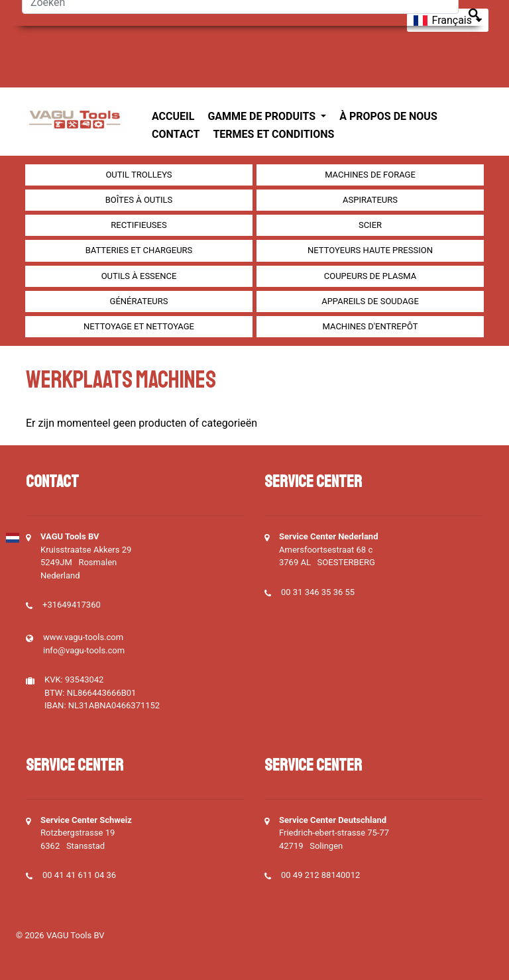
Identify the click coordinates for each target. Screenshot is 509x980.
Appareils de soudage (370, 301)
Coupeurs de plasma (370, 276)
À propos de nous (388, 116)
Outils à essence (139, 276)
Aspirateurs (370, 200)
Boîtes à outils (139, 200)
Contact (176, 134)
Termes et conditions (273, 134)
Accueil (173, 116)
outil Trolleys (139, 175)
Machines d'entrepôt (370, 326)
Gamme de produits (263, 116)
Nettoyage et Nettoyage (139, 326)
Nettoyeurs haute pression (370, 250)
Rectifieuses (139, 225)
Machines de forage (370, 175)
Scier (370, 225)
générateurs (139, 301)
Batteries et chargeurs (139, 250)
